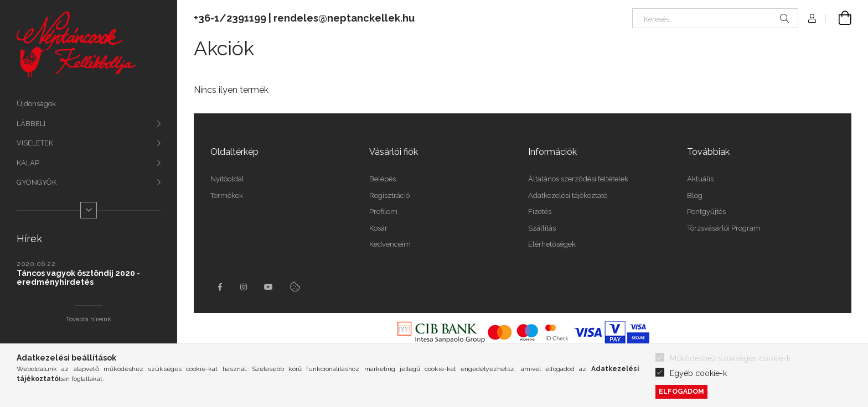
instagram (244, 287)
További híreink (89, 319)
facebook (220, 287)
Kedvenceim (390, 244)
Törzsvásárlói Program (724, 228)
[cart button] (839, 18)
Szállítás (542, 228)
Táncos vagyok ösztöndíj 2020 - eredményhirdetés (78, 278)
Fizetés (540, 212)
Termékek (227, 195)
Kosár (378, 228)
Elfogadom (681, 391)
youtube (268, 287)
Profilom (383, 212)
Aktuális (700, 179)
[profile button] (812, 18)
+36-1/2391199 (230, 18)
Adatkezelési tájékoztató (568, 195)
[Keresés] (715, 18)
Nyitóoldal (227, 179)
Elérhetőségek (552, 244)
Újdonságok (36, 104)
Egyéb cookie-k (698, 373)
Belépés (383, 179)
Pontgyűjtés (706, 212)
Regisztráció (389, 195)
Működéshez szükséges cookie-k (730, 358)
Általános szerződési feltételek (578, 179)
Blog (695, 195)
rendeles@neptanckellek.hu (344, 18)
